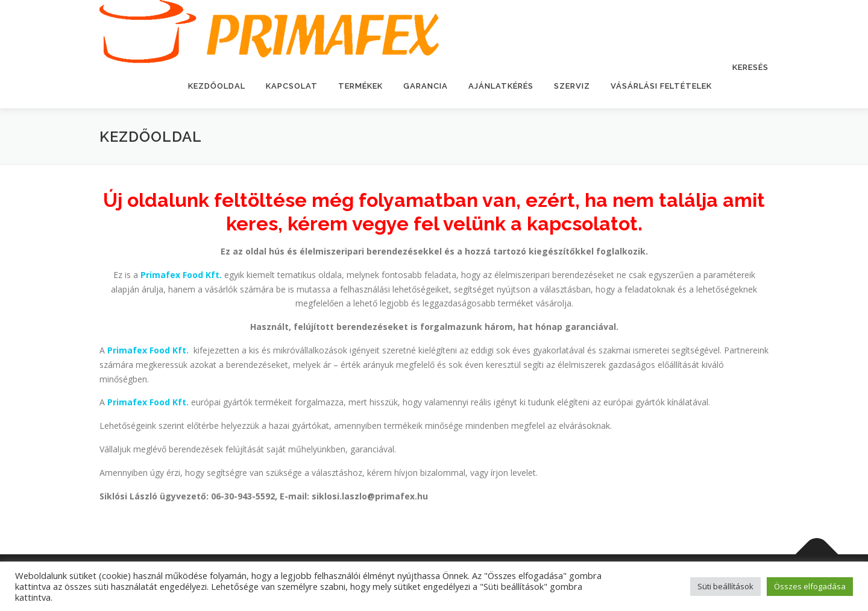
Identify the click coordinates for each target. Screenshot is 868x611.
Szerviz (572, 86)
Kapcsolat (292, 86)
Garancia (426, 86)
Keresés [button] (750, 67)
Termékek (360, 86)
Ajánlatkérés (501, 86)
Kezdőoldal (217, 86)
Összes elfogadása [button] (810, 586)
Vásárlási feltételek (661, 86)
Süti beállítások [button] (725, 586)
